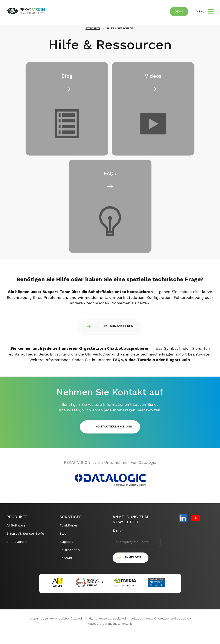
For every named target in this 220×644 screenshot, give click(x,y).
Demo (179, 11)
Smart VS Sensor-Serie (25, 544)
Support (66, 552)
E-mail (118, 541)
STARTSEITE (93, 35)
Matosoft (94, 634)
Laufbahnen (70, 560)
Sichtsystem (17, 552)
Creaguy (164, 629)
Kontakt (66, 568)
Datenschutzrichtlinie (117, 634)
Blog (63, 544)
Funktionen (69, 536)
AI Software (16, 536)
